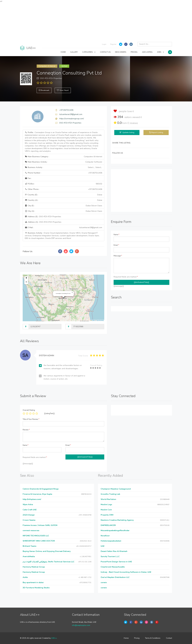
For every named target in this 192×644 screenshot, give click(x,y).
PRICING (134, 52)
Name (116, 235)
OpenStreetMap (100, 320)
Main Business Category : (63, 157)
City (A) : (63, 211)
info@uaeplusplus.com (81, 625)
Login (104, 44)
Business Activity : (63, 167)
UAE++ (54, 638)
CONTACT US (105, 52)
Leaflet (93, 320)
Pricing (137, 638)
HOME (63, 52)
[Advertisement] (96, 21)
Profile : (63, 142)
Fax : (28, 178)
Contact (169, 638)
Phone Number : (63, 173)
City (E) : (63, 206)
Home (126, 638)
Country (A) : (63, 200)
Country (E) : (63, 195)
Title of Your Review (31, 419)
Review (26, 430)
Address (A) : (43, 222)
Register (113, 44)
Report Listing (157, 132)
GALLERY (74, 52)
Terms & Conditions (153, 638)
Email (116, 245)
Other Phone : (63, 189)
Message (118, 256)
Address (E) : (43, 217)
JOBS (161, 52)
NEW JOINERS (121, 52)
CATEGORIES (89, 52)
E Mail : (63, 228)
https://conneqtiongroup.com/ (72, 119)
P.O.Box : (63, 184)
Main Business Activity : (63, 162)
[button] (72, 293)
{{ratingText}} (49, 414)
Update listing (128, 132)
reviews (133, 123)
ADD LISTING (147, 52)
